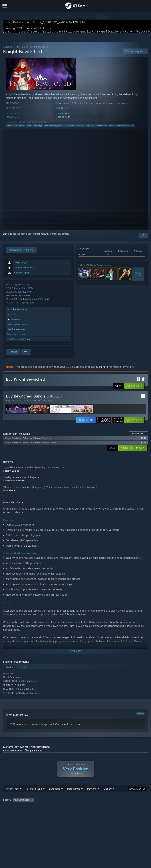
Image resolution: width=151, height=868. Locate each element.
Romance (20, 128)
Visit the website (17, 312)
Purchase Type (34, 796)
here (64, 726)
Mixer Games (10, 493)
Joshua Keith (63, 116)
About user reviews (13, 752)
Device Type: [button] (60, 812)
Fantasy (90, 128)
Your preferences (34, 752)
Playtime (92, 796)
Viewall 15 (138, 276)
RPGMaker (101, 128)
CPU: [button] (32, 812)
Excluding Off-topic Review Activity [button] (58, 807)
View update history (18, 327)
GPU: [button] (44, 812)
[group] (76, 810)
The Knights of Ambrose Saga (34, 301)
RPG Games (22, 49)
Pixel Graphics (123, 128)
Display (108, 796)
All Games (8, 49)
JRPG (10, 128)
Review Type (12, 796)
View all (140, 716)
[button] (134, 388)
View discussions (16, 336)
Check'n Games (11, 473)
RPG (112, 128)
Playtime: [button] (86, 807)
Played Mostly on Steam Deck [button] (112, 807)
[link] (111, 422)
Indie (29, 128)
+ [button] (133, 128)
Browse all (139, 436)
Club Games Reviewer (14, 483)
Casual (80, 128)
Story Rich (70, 128)
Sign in (6, 236)
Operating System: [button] (13, 812)
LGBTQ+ (38, 128)
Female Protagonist (54, 128)
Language (55, 796)
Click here (102, 369)
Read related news (17, 331)
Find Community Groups (20, 341)
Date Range (74, 796)
